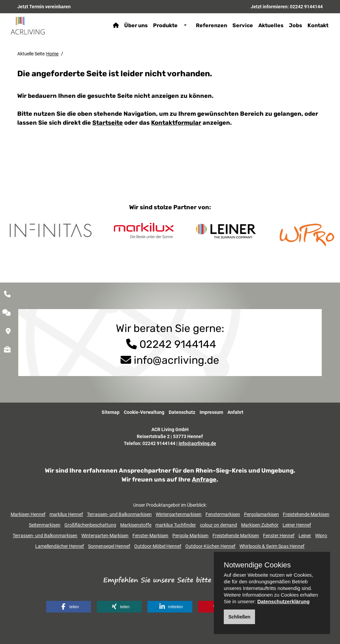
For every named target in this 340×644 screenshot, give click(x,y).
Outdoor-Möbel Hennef (158, 546)
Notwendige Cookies (257, 565)
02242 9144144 (306, 7)
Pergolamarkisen (261, 514)
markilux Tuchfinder (176, 525)
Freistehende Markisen (306, 514)
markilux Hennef (66, 514)
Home (52, 54)
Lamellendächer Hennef (60, 546)
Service (241, 25)
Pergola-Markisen (190, 536)
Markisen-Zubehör (260, 525)
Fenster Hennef (279, 536)
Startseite (108, 123)
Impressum (211, 412)
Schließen (239, 617)
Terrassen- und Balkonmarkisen (119, 514)
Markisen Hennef (28, 514)
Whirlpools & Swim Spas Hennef (272, 546)
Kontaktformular (176, 123)
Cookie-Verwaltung (144, 412)
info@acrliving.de (176, 360)
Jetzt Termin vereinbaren (44, 7)
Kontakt (316, 25)
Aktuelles (269, 25)
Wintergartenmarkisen (179, 514)
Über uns (134, 25)
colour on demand (218, 525)
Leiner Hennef (297, 525)
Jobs (294, 25)
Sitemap (111, 412)
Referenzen (210, 25)
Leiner (305, 536)
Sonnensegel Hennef (109, 546)
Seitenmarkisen (45, 525)
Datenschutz (182, 412)
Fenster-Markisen (150, 536)
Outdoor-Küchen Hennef (210, 546)
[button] (69, 607)
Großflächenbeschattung (90, 525)
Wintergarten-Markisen (105, 536)
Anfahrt (235, 412)
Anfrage (204, 480)
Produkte (163, 25)
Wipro (321, 536)
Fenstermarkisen (223, 514)
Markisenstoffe (136, 525)
